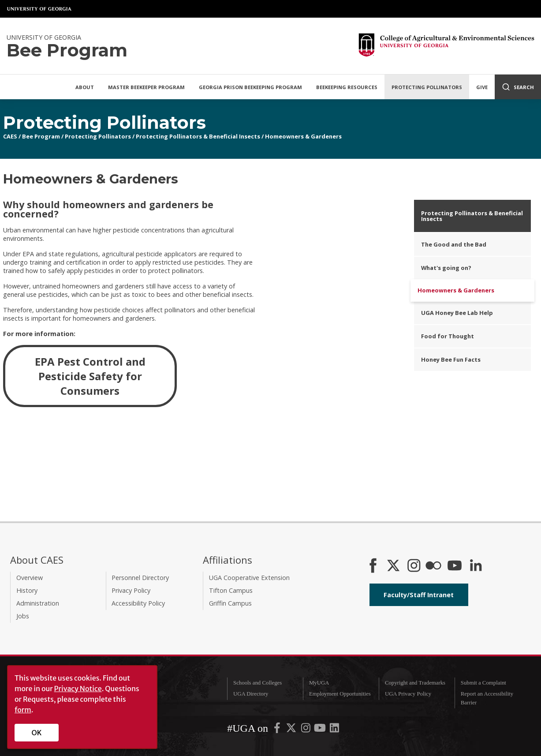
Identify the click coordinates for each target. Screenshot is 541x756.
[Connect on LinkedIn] (476, 566)
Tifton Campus (231, 590)
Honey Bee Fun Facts (451, 359)
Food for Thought (448, 336)
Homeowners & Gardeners (303, 136)
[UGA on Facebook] (278, 730)
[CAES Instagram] (414, 566)
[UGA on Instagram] (306, 730)
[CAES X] (394, 566)
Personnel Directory (140, 578)
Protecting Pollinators (427, 87)
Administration (38, 603)
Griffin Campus (230, 603)
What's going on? (446, 268)
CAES (10, 136)
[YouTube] (455, 566)
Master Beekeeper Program (146, 87)
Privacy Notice (78, 689)
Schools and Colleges (257, 683)
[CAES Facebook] (373, 566)
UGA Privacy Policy (408, 694)
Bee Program (41, 136)
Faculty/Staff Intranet (419, 595)
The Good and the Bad (454, 244)
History (27, 590)
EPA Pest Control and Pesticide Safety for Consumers (90, 376)
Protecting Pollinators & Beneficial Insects (198, 136)
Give (482, 87)
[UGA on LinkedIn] (334, 730)
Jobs (23, 616)
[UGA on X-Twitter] (292, 730)
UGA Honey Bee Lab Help (457, 313)
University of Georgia (40, 9)
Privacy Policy (131, 590)
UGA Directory (251, 694)
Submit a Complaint (483, 683)
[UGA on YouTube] (321, 730)
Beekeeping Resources (347, 87)
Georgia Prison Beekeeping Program (250, 87)
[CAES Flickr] (433, 566)
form (23, 710)
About (85, 87)
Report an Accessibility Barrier (487, 698)
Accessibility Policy (138, 603)
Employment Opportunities (340, 694)
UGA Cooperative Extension (249, 578)
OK (37, 733)
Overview (30, 578)
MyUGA (319, 683)
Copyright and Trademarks (415, 683)
